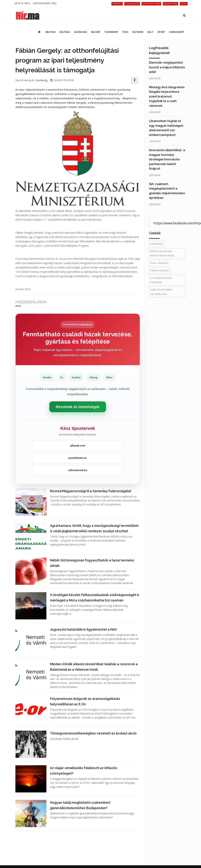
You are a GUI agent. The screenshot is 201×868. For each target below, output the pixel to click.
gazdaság (157, 244)
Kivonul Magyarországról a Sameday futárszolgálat (91, 491)
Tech (125, 32)
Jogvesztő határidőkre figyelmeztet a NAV (83, 629)
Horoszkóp (177, 32)
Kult (150, 32)
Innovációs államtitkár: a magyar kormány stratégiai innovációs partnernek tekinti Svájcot (167, 159)
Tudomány (111, 32)
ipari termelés (159, 263)
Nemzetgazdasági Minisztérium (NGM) (162, 253)
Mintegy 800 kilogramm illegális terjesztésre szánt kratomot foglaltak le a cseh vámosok (167, 96)
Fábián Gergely (160, 270)
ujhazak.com (78, 446)
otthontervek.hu (78, 470)
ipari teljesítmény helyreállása (162, 292)
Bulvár (96, 32)
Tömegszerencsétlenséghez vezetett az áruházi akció (93, 733)
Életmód (138, 32)
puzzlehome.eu (78, 458)
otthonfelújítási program (161, 280)
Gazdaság (81, 32)
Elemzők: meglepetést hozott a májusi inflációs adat (167, 67)
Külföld (65, 32)
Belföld (50, 32)
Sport (161, 32)
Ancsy (28, 80)
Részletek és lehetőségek (78, 407)
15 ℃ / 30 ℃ (22, 3)
